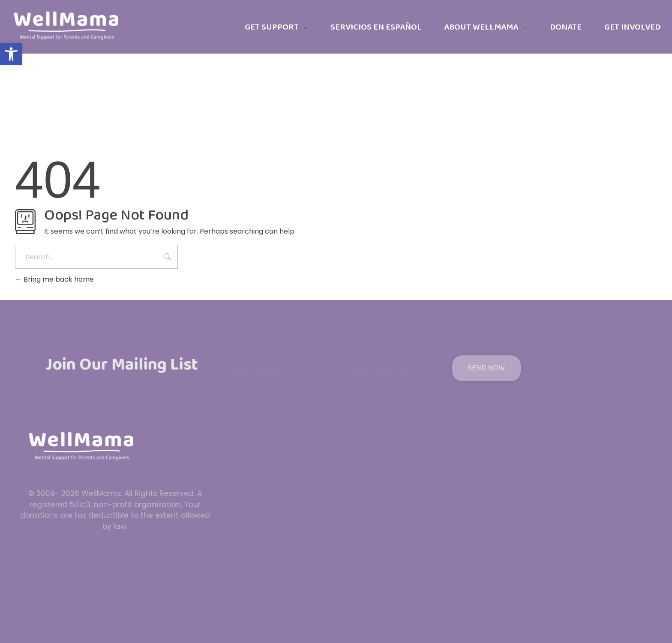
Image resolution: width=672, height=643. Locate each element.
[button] (11, 54)
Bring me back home (54, 279)
